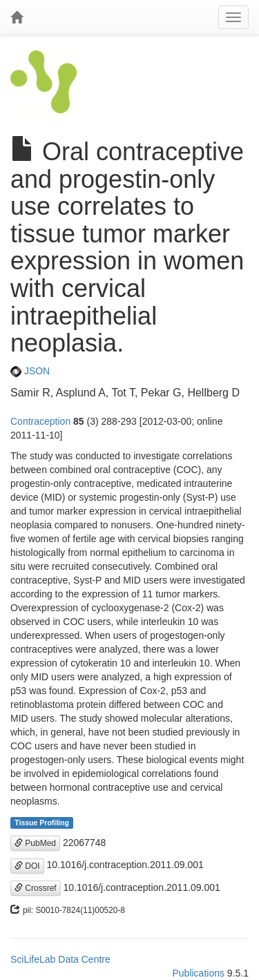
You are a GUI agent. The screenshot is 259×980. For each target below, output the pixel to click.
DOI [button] (27, 866)
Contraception (40, 421)
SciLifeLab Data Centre (60, 959)
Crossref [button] (36, 888)
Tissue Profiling (42, 823)
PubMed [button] (35, 843)
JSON (30, 371)
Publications (198, 973)
